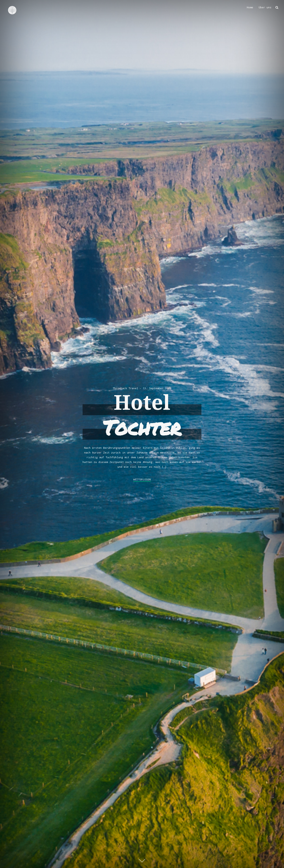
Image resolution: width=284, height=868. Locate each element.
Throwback (120, 388)
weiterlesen (142, 479)
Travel (133, 388)
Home (250, 7)
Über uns (265, 7)
